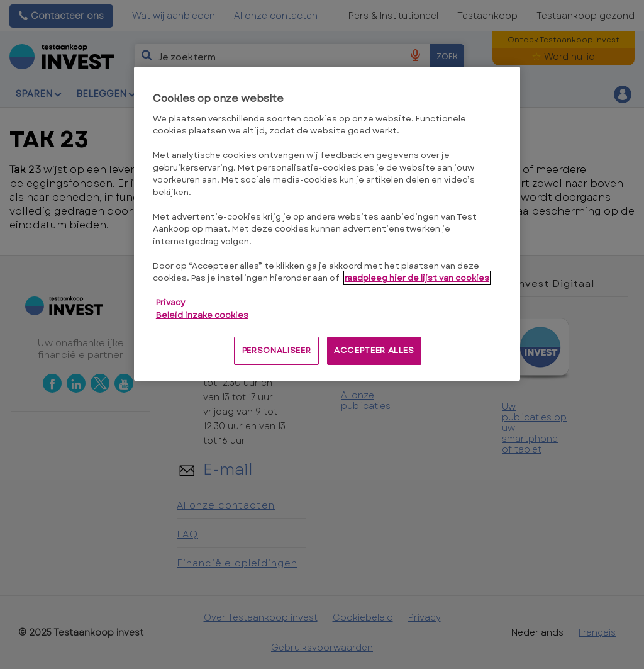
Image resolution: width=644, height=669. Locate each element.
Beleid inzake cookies (202, 315)
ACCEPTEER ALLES (374, 350)
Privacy (170, 302)
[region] (327, 223)
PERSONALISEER (276, 350)
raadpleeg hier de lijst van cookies (417, 278)
